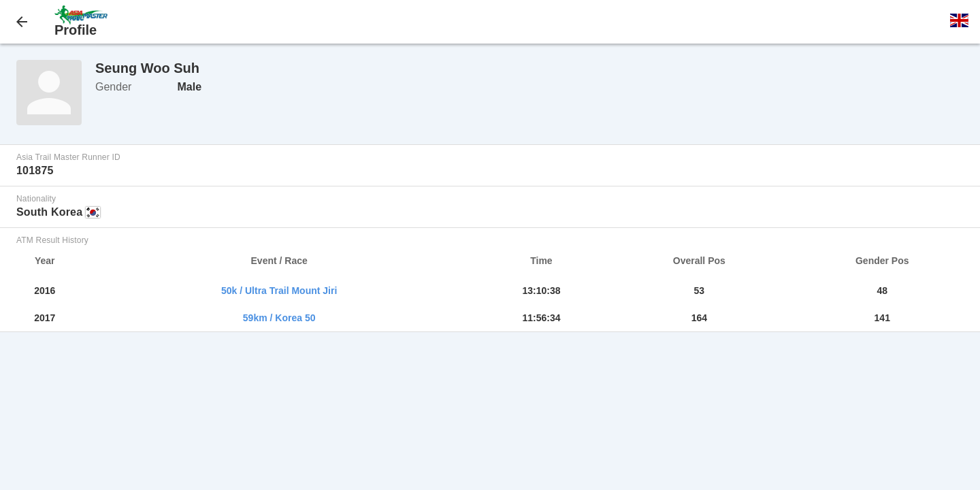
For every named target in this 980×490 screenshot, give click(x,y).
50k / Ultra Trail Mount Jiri (279, 291)
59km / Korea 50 (279, 318)
